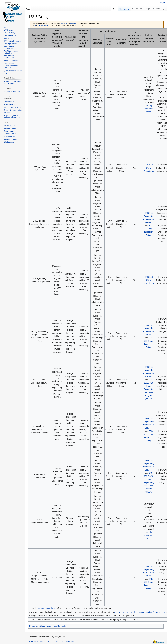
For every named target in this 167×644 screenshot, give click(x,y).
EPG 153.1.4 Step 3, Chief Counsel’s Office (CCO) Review (140, 612)
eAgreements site (46, 608)
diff (35, 26)
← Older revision (43, 26)
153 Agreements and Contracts (52, 626)
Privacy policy (33, 641)
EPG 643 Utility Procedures (149, 168)
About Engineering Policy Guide (51, 641)
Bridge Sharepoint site (149, 109)
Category (33, 626)
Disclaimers (69, 641)
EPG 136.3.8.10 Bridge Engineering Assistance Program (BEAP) (149, 389)
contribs (73, 24)
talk (68, 24)
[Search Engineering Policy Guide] (148, 9)
